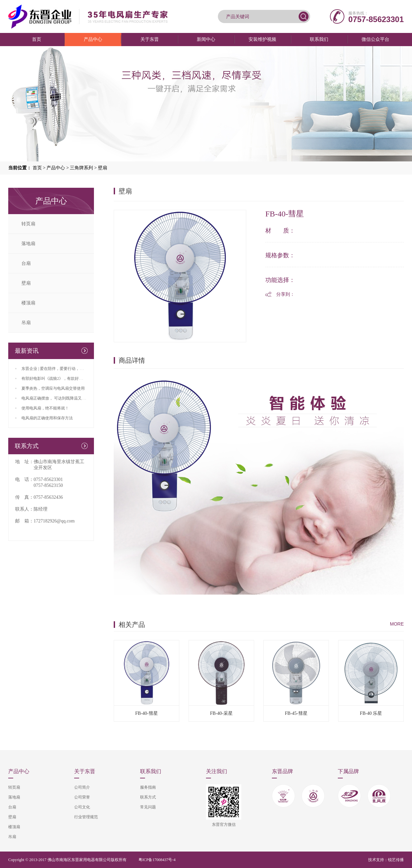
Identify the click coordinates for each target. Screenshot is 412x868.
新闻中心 (206, 39)
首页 (37, 39)
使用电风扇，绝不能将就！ (45, 408)
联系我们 (319, 39)
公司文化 (82, 807)
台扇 (26, 263)
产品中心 (93, 39)
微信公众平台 (375, 39)
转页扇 (28, 224)
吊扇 (26, 323)
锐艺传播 (396, 860)
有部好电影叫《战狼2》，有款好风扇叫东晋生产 (64, 378)
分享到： (285, 294)
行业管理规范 (86, 817)
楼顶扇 (28, 303)
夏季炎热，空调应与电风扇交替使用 (53, 388)
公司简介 (82, 787)
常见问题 (148, 807)
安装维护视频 (262, 39)
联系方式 (148, 797)
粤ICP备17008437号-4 (157, 860)
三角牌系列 (81, 168)
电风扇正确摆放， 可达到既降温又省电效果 (59, 398)
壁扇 (103, 168)
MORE (397, 624)
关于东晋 (150, 39)
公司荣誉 (82, 797)
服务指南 (148, 787)
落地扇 (28, 244)
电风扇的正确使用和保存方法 (47, 418)
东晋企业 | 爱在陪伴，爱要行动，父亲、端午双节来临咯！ (72, 369)
